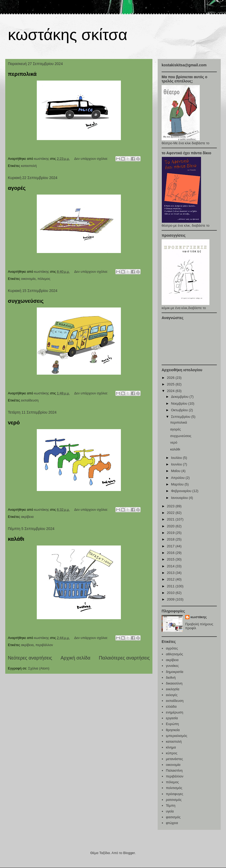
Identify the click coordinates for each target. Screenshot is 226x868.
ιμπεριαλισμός (176, 736)
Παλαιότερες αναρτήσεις (124, 658)
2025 (171, 384)
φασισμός (173, 817)
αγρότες (172, 648)
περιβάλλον (44, 645)
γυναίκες (172, 666)
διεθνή (171, 678)
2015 (171, 559)
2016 (171, 553)
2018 (171, 539)
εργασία (172, 718)
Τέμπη (171, 805)
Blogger (129, 853)
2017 (171, 546)
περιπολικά (22, 74)
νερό (14, 423)
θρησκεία (173, 730)
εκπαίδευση (30, 400)
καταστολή (29, 166)
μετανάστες (174, 759)
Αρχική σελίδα (75, 658)
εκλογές (172, 695)
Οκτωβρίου (180, 410)
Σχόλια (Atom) (39, 668)
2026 (171, 378)
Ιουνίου (177, 464)
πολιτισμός (174, 788)
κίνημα (171, 747)
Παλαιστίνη (174, 770)
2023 (171, 506)
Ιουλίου (177, 458)
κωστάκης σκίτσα (68, 35)
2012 (171, 579)
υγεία (170, 811)
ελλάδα (171, 706)
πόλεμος (44, 279)
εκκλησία (173, 689)
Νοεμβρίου (180, 403)
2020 (171, 526)
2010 (171, 593)
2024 (171, 391)
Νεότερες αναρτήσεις (30, 658)
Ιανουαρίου (180, 498)
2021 (171, 519)
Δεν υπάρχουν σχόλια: (91, 159)
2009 (171, 599)
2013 (171, 573)
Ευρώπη (172, 724)
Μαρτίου (178, 484)
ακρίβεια (27, 517)
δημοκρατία (174, 672)
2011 (171, 586)
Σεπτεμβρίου (181, 417)
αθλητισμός (174, 654)
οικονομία (28, 279)
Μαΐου (176, 471)
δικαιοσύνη (174, 683)
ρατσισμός (174, 800)
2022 (171, 513)
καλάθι (16, 539)
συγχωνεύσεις (26, 301)
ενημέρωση (174, 712)
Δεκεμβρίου (180, 397)
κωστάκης (199, 617)
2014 (171, 566)
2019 (171, 533)
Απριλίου (178, 478)
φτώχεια (172, 823)
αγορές (17, 188)
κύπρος (171, 753)
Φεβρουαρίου (182, 491)
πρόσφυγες (174, 794)
